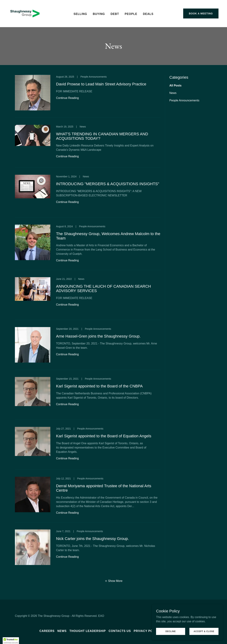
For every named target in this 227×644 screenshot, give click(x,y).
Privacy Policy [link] (147, 631)
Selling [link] (80, 14)
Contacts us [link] (120, 631)
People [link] (131, 14)
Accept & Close (204, 631)
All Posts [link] (175, 85)
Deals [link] (148, 14)
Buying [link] (99, 14)
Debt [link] (115, 14)
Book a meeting (201, 13)
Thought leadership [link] (88, 631)
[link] (25, 13)
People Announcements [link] (184, 100)
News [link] (173, 93)
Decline (171, 631)
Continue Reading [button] (67, 98)
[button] (114, 581)
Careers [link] (47, 631)
